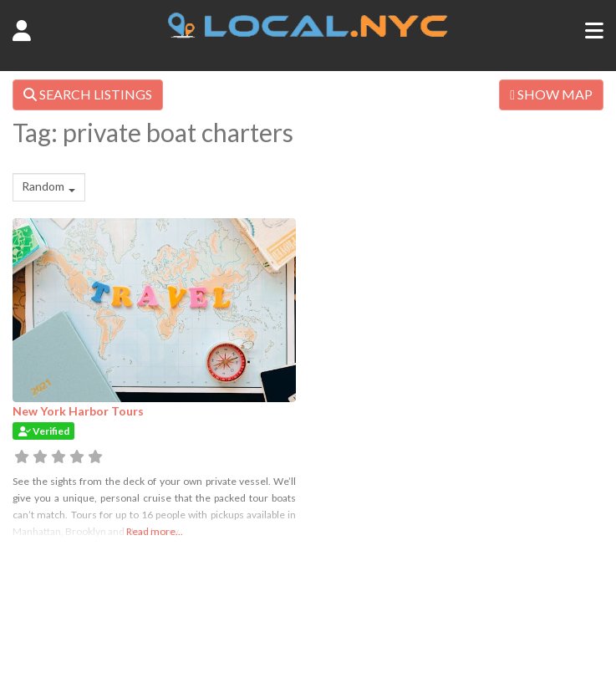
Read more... (155, 531)
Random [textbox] (43, 186)
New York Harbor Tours (78, 411)
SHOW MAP (551, 94)
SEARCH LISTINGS (88, 94)
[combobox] (49, 187)
